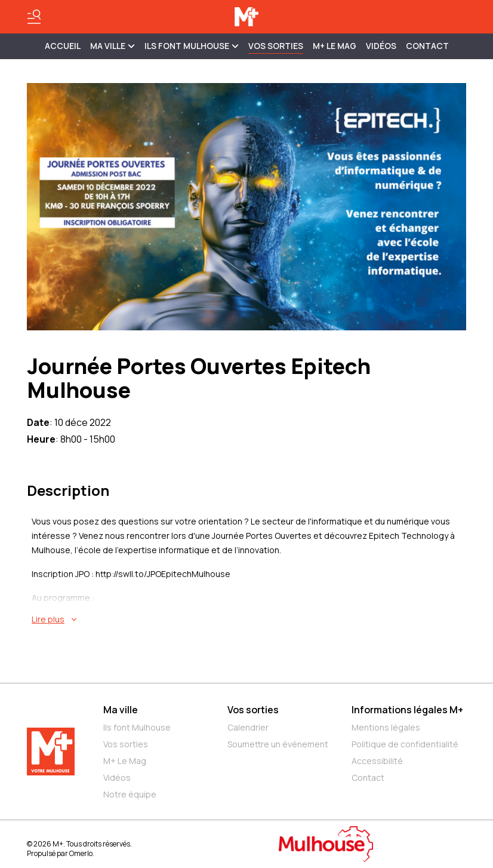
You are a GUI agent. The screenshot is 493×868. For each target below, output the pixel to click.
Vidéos (381, 46)
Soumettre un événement (278, 744)
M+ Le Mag (335, 46)
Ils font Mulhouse (137, 727)
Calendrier (248, 727)
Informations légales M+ (407, 710)
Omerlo (81, 853)
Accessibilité (377, 761)
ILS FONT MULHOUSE (192, 46)
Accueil (63, 46)
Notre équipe (130, 794)
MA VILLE (113, 46)
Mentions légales (386, 727)
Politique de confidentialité (405, 744)
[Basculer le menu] (34, 17)
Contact (427, 46)
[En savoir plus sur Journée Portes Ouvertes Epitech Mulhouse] (249, 619)
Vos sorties (276, 46)
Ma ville (121, 710)
